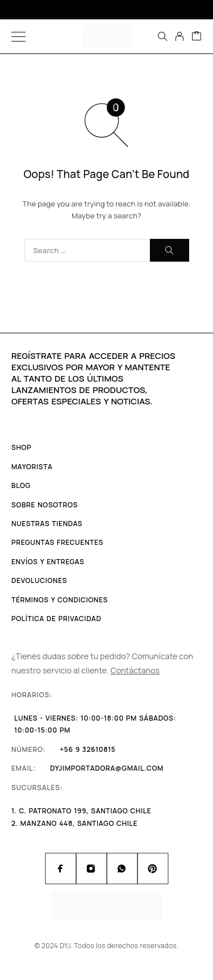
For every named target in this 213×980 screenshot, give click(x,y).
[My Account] (179, 36)
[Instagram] (91, 869)
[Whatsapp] (122, 869)
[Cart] (197, 36)
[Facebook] (61, 869)
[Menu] (18, 36)
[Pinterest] (153, 869)
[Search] (162, 36)
